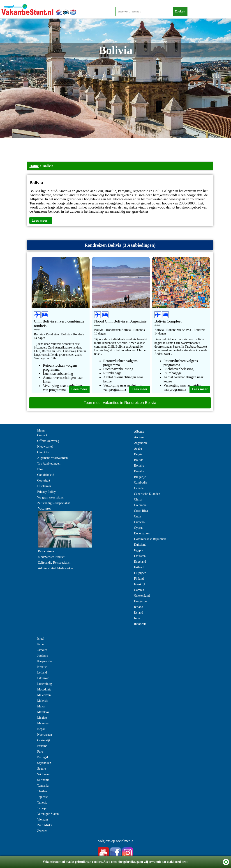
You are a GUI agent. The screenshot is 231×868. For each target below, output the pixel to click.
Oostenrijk (44, 740)
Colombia (140, 505)
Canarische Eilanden (147, 494)
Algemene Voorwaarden (52, 458)
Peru (40, 752)
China (138, 499)
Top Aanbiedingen (49, 464)
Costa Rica (141, 511)
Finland (139, 579)
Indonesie (140, 624)
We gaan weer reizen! (51, 497)
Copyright (44, 480)
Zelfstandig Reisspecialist (53, 503)
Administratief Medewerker (55, 568)
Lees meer (40, 221)
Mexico (42, 718)
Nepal (41, 729)
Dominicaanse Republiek (150, 539)
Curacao (139, 522)
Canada (139, 488)
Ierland (139, 607)
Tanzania (43, 786)
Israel (41, 639)
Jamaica (42, 650)
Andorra (139, 437)
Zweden (42, 831)
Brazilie (139, 471)
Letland (42, 672)
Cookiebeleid (46, 475)
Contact (42, 435)
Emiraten (140, 556)
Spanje (42, 769)
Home (34, 166)
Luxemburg (45, 684)
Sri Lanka (43, 774)
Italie (40, 644)
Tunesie (42, 803)
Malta (41, 706)
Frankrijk (140, 584)
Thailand (43, 791)
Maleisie (43, 701)
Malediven (44, 695)
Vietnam (43, 819)
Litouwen (43, 678)
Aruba (138, 449)
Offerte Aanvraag (48, 441)
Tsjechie (42, 797)
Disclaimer (44, 486)
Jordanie (43, 656)
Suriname (43, 780)
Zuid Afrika (45, 825)
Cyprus (139, 528)
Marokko (43, 712)
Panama (42, 746)
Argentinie (141, 443)
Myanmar (43, 723)
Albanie (139, 432)
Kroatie (42, 667)
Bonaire (139, 466)
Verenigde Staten (48, 814)
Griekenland (142, 596)
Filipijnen (140, 573)
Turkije (42, 808)
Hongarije (140, 601)
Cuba (137, 516)
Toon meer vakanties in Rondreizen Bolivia (120, 403)
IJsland (139, 613)
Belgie (138, 454)
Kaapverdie (45, 661)
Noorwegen (45, 735)
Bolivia (139, 460)
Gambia (139, 590)
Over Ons (43, 452)
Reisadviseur (46, 551)
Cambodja (141, 483)
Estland (139, 567)
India (137, 618)
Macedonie (44, 689)
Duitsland (140, 545)
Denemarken (142, 533)
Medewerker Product (51, 557)
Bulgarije (140, 477)
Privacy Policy (46, 492)
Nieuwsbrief (45, 447)
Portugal (43, 757)
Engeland (140, 562)
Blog (40, 469)
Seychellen (44, 763)
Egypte (139, 550)
